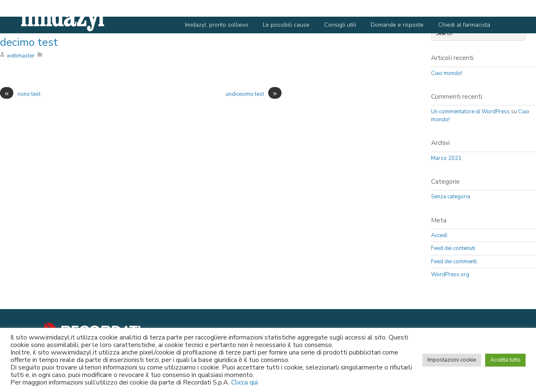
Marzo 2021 (446, 158)
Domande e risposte (397, 25)
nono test (20, 94)
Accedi (439, 235)
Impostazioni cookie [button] (452, 360)
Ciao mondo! (447, 73)
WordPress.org (450, 275)
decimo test (29, 42)
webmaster (21, 56)
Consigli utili (340, 25)
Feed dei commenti (454, 262)
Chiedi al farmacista (464, 25)
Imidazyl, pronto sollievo (217, 25)
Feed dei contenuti (453, 248)
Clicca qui (244, 382)
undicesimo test (254, 94)
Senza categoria (451, 197)
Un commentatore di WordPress (470, 112)
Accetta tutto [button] (505, 360)
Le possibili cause (286, 25)
